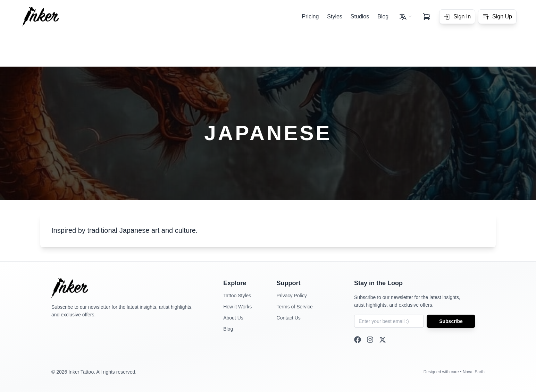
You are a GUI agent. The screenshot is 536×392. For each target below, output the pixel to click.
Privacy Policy (292, 296)
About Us (233, 318)
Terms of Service (295, 307)
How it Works (237, 307)
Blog (383, 16)
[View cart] (427, 17)
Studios (360, 16)
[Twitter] (383, 340)
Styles (335, 16)
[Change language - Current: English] (405, 17)
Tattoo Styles (237, 296)
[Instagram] (370, 340)
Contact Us (289, 318)
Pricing (310, 16)
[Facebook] (358, 340)
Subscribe (451, 321)
